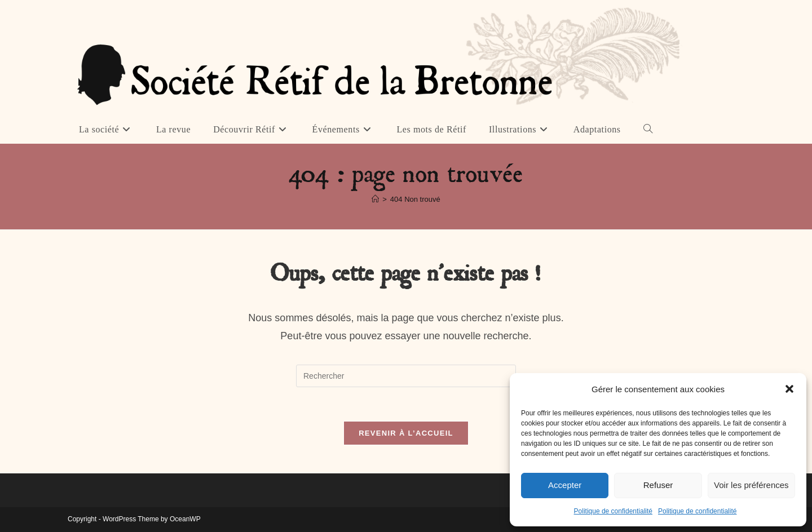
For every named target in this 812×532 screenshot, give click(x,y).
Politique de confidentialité (613, 511)
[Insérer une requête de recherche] (406, 376)
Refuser (658, 485)
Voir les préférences (751, 485)
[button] (789, 389)
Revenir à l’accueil (406, 433)
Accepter (565, 485)
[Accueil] (375, 199)
